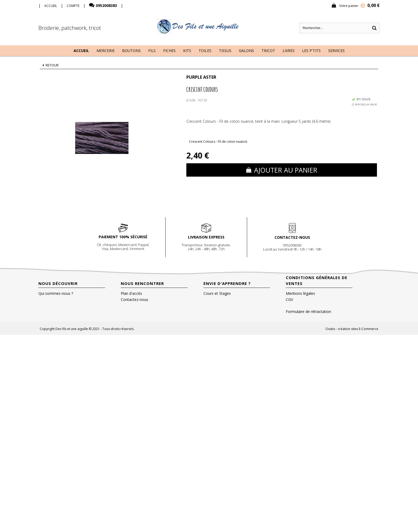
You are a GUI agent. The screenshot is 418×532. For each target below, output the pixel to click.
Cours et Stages (217, 293)
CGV (289, 299)
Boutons (131, 51)
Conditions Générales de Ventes (317, 280)
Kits (187, 51)
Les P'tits (311, 51)
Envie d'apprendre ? (227, 283)
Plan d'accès (131, 293)
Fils (152, 51)
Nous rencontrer (142, 283)
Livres (289, 51)
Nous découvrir (58, 283)
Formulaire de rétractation (308, 311)
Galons (246, 51)
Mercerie (106, 51)
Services (336, 51)
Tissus (225, 51)
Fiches (169, 51)
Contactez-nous (134, 299)
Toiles (205, 51)
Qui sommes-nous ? (56, 293)
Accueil (81, 51)
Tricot (268, 51)
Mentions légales (300, 293)
